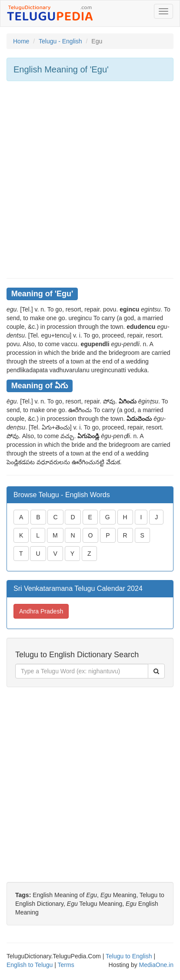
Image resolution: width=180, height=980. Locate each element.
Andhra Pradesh (41, 611)
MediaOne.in (156, 965)
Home (21, 41)
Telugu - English (60, 41)
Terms (66, 965)
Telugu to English (129, 956)
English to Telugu (30, 965)
